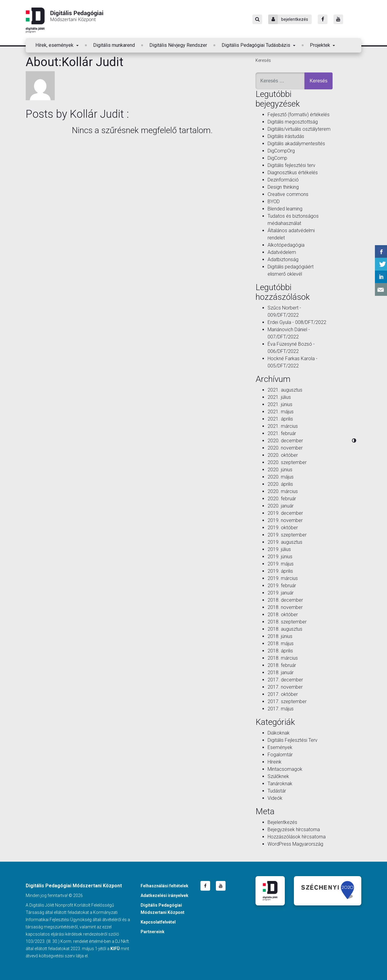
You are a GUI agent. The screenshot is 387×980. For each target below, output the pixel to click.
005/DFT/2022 (283, 366)
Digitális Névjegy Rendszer (178, 45)
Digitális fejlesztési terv (291, 165)
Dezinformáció (283, 180)
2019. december (285, 513)
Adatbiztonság (283, 259)
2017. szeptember (287, 701)
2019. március (283, 578)
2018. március (283, 658)
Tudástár (277, 791)
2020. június (280, 470)
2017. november (285, 687)
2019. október (283, 528)
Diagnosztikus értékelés (293, 173)
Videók (275, 798)
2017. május (281, 709)
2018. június (280, 636)
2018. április (280, 651)
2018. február (282, 665)
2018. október (283, 615)
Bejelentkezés (282, 822)
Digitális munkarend (114, 45)
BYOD (274, 202)
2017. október (283, 694)
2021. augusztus (285, 390)
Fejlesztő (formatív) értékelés (299, 115)
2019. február (282, 586)
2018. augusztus (285, 629)
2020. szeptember (287, 462)
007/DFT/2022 (283, 337)
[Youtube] (338, 19)
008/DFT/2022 (311, 322)
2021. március (283, 426)
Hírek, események (55, 45)
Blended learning (285, 209)
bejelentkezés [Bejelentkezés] (288, 19)
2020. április (280, 484)
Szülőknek (278, 776)
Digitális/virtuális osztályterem (299, 129)
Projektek (321, 45)
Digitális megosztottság (293, 122)
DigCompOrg (281, 151)
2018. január (281, 673)
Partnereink (153, 932)
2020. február (282, 499)
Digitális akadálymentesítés (296, 144)
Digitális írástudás (286, 136)
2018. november (285, 607)
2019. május (281, 564)
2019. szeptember (287, 535)
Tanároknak (280, 784)
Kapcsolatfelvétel (158, 922)
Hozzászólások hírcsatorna (297, 837)
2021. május (281, 412)
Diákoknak (279, 733)
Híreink (275, 762)
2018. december (285, 600)
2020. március (283, 491)
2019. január (281, 593)
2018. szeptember (287, 622)
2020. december (285, 441)
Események (280, 747)
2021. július (279, 397)
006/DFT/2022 (283, 351)
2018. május (281, 644)
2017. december (285, 680)
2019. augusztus (285, 542)
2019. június (280, 557)
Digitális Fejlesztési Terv (293, 740)
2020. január (281, 506)
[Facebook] (323, 19)
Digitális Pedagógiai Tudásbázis (257, 45)
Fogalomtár (280, 755)
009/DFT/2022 (283, 315)
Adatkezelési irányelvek (164, 895)
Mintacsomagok (285, 769)
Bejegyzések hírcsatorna (294, 829)
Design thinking (283, 187)
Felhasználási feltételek (164, 886)
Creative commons (288, 194)
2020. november (285, 448)
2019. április (280, 571)
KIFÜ (115, 949)
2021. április (280, 419)
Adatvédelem (282, 252)
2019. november (285, 520)
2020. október (283, 455)
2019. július (279, 549)
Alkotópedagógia (286, 245)
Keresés (263, 60)
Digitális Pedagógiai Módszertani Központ (64, 20)
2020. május (281, 477)
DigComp (277, 158)
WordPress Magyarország (295, 844)
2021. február (282, 433)
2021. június (280, 404)
